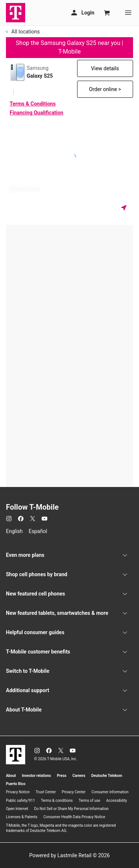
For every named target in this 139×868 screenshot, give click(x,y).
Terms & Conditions (33, 104)
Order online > (105, 89)
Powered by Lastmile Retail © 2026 (69, 855)
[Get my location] (125, 208)
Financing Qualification (37, 113)
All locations (25, 32)
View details (105, 68)
